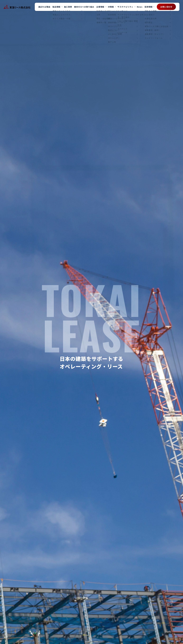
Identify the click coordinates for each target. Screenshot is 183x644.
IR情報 (111, 7)
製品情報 (56, 7)
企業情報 (100, 7)
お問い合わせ (166, 7)
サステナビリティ (125, 7)
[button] (87, 642)
